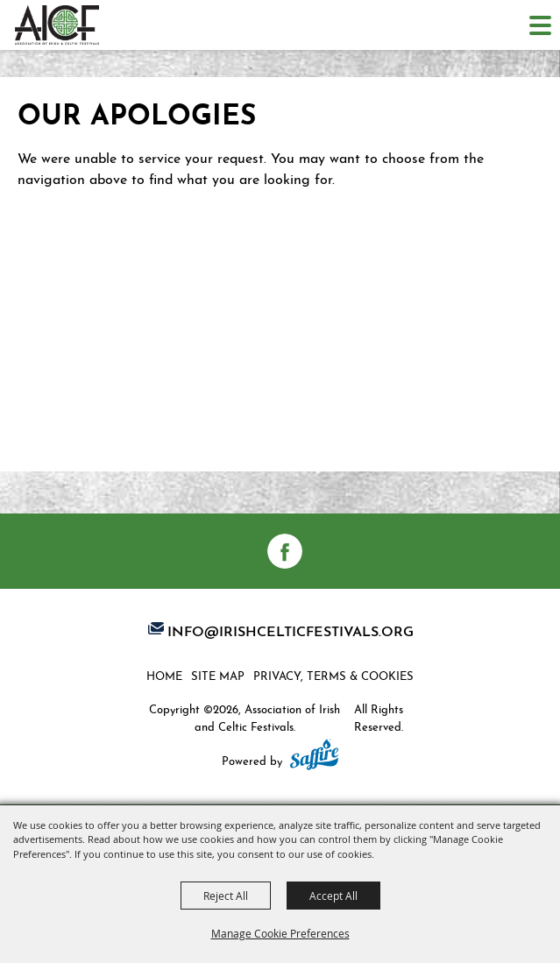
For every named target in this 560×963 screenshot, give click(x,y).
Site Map (218, 675)
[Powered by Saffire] (314, 756)
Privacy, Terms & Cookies (333, 675)
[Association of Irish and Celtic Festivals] (57, 25)
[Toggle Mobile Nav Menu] (540, 25)
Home (164, 675)
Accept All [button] (333, 896)
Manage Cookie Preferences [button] (280, 933)
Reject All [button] (226, 896)
